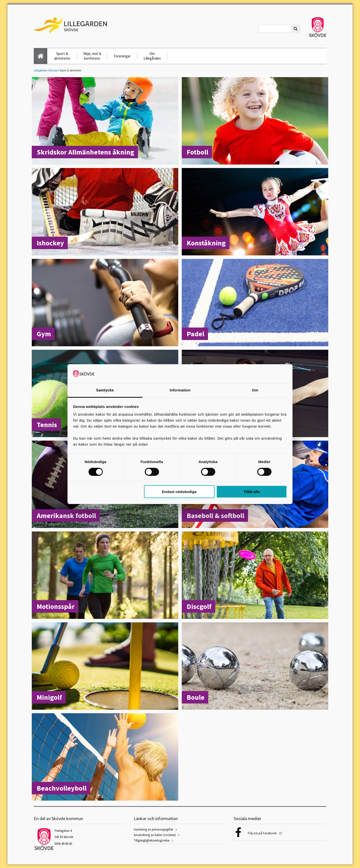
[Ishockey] (105, 212)
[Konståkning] (255, 212)
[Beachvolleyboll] (105, 757)
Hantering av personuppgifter (153, 829)
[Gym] (105, 303)
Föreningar (122, 56)
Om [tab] (255, 390)
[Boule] (255, 667)
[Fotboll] (255, 121)
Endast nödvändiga (179, 492)
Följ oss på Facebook (262, 833)
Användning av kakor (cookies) (155, 835)
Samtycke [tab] (105, 390)
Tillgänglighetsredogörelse (152, 840)
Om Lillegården (152, 56)
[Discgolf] (255, 576)
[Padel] (255, 303)
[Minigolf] (105, 667)
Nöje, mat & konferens (92, 56)
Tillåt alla (251, 492)
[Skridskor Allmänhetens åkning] (105, 121)
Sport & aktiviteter (62, 56)
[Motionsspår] (105, 576)
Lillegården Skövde (46, 70)
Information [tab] (180, 390)
